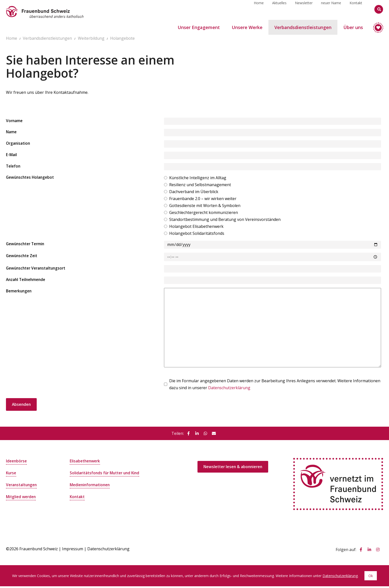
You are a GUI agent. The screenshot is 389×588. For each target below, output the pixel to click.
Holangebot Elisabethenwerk (196, 227)
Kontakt (356, 9)
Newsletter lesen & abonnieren (234, 469)
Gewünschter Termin (27, 245)
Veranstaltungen (22, 486)
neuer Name (331, 9)
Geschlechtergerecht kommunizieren (204, 213)
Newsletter (304, 9)
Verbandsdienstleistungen (47, 38)
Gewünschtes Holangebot (31, 179)
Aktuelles (279, 9)
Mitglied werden (22, 498)
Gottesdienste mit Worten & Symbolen (205, 207)
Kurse (12, 475)
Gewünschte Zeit (23, 257)
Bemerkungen (20, 293)
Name (12, 133)
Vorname (15, 121)
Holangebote (122, 38)
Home (259, 9)
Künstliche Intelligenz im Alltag (198, 179)
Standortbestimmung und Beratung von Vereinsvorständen (225, 220)
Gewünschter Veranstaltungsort (38, 270)
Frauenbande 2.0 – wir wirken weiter (203, 200)
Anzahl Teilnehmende (27, 281)
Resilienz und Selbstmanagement (200, 186)
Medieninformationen (91, 486)
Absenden (22, 406)
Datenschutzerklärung (229, 389)
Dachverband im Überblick (194, 193)
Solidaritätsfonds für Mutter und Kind (106, 475)
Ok (371, 577)
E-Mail (12, 156)
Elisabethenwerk (86, 463)
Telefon (14, 167)
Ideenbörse (17, 463)
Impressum (73, 551)
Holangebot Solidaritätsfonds (197, 234)
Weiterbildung (91, 38)
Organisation (19, 144)
